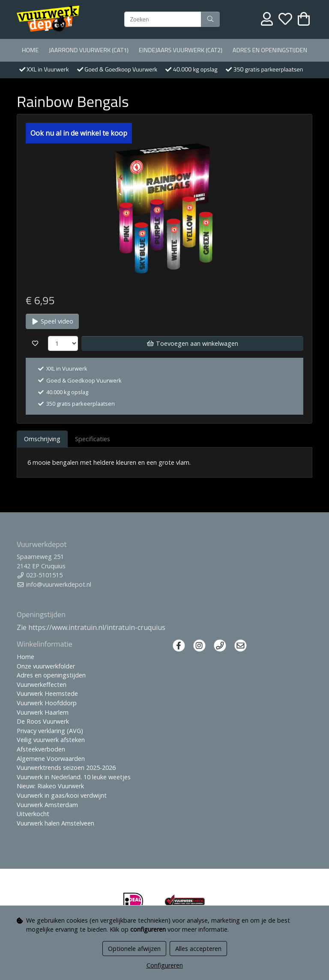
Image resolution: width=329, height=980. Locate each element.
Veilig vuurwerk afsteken (51, 740)
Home (30, 50)
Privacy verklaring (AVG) (50, 731)
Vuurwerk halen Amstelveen (55, 823)
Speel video (52, 321)
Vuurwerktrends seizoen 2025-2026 (66, 768)
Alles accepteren (198, 949)
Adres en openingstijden (270, 50)
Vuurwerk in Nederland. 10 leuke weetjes (74, 777)
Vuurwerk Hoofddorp (47, 703)
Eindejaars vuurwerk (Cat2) (181, 50)
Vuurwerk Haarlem (43, 712)
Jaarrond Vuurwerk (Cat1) (89, 50)
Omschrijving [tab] (42, 439)
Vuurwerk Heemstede (47, 693)
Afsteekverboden (41, 749)
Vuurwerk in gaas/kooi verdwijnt (62, 795)
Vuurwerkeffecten (42, 685)
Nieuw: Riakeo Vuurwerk (50, 786)
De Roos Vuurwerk (43, 721)
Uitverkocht (33, 814)
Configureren (165, 965)
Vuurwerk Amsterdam (47, 805)
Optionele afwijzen (134, 949)
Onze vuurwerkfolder (46, 666)
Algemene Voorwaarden (51, 759)
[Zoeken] (163, 19)
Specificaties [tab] (93, 439)
